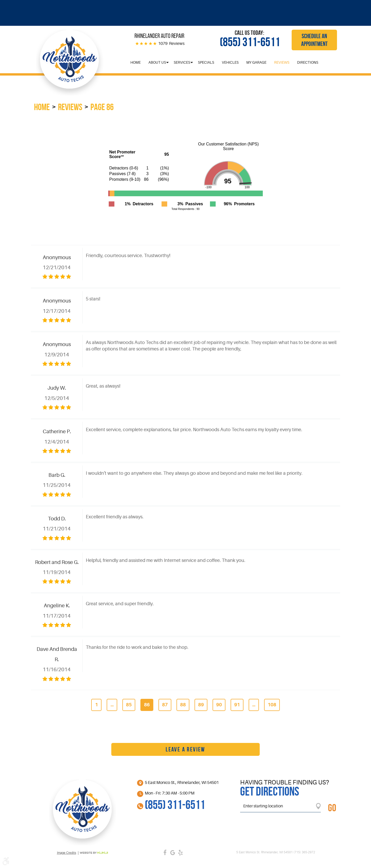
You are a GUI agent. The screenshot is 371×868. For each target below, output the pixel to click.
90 (219, 705)
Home (136, 62)
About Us (157, 62)
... (112, 705)
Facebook (165, 853)
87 (165, 705)
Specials (206, 62)
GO (332, 808)
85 (129, 705)
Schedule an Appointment (314, 40)
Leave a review (185, 749)
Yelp (180, 853)
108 (272, 705)
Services (182, 62)
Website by (94, 853)
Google (173, 853)
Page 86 (102, 107)
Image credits (67, 853)
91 (237, 705)
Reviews (282, 62)
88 (183, 705)
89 (201, 705)
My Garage (256, 62)
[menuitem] (136, 62)
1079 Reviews (171, 44)
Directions (308, 62)
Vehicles (230, 62)
